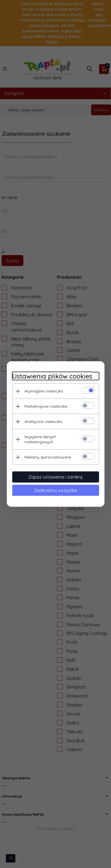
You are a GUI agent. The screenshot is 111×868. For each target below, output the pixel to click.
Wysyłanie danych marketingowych (40, 439)
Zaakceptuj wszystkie (56, 490)
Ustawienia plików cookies (52, 376)
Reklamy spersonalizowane (48, 457)
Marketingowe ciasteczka (46, 406)
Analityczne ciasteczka (43, 421)
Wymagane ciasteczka (44, 391)
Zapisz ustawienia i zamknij (55, 477)
